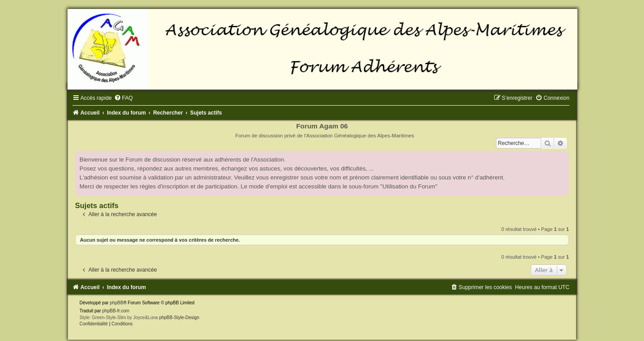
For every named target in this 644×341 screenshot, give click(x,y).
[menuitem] (123, 98)
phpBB (117, 303)
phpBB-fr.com (116, 311)
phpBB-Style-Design (179, 318)
